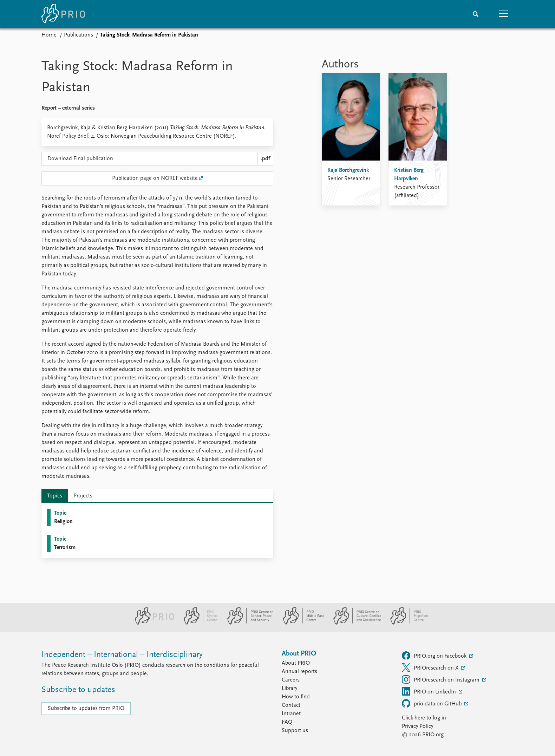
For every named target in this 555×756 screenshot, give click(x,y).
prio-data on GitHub (432, 703)
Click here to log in (424, 718)
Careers (291, 680)
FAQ (287, 722)
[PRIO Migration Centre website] (405, 623)
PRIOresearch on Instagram (441, 679)
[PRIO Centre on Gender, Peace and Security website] (247, 623)
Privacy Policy (417, 726)
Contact (291, 705)
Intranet (291, 714)
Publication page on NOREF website (155, 178)
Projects (83, 496)
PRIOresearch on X (431, 667)
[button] (504, 14)
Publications (79, 35)
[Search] (476, 14)
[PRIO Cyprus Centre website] (198, 623)
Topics (55, 496)
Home (49, 35)
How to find (296, 697)
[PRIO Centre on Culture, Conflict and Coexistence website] (354, 623)
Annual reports (299, 672)
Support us (295, 731)
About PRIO (296, 663)
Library (289, 689)
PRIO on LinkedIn (430, 691)
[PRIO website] (152, 623)
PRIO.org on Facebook (435, 656)
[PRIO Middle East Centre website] (301, 623)
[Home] (63, 14)
